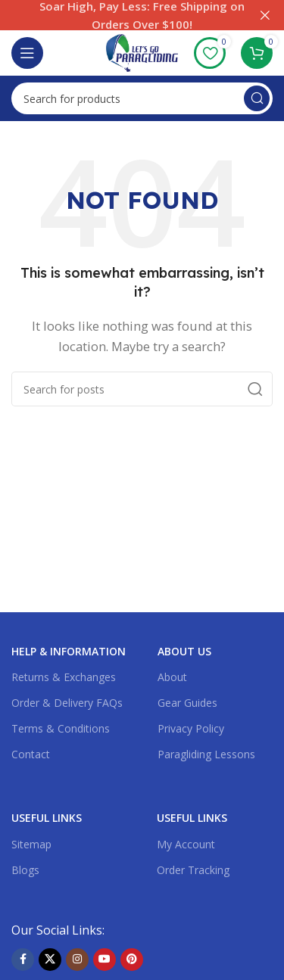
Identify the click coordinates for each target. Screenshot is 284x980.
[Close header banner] (265, 15)
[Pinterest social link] (132, 960)
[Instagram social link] (77, 960)
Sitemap (31, 844)
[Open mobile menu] (27, 53)
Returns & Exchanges (64, 677)
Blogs (25, 870)
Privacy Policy (191, 728)
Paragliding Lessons (206, 754)
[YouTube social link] (105, 960)
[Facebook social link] (23, 960)
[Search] (142, 98)
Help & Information (69, 651)
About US (184, 651)
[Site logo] (142, 51)
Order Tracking (193, 870)
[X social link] (50, 960)
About (172, 677)
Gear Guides (187, 703)
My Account (186, 844)
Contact (31, 754)
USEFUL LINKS (47, 818)
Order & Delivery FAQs (67, 703)
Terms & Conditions (61, 728)
